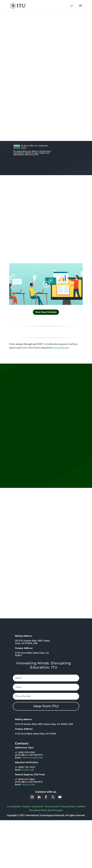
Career (26, 807)
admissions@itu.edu (32, 758)
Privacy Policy (68, 807)
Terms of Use (52, 807)
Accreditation (14, 807)
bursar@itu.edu (61, 348)
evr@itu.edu (28, 770)
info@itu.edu (28, 785)
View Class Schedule (46, 312)
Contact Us (37, 807)
